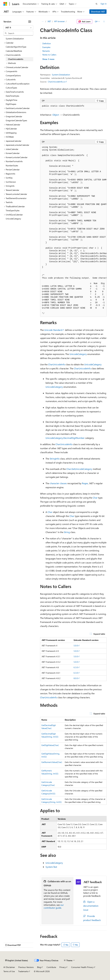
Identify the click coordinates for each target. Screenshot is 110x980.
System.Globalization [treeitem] (15, 39)
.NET (49, 21)
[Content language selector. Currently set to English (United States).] (17, 960)
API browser (59, 21)
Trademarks (23, 971)
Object (56, 115)
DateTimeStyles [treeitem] (12, 96)
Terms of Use (9, 971)
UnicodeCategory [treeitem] (13, 219)
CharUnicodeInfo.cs (56, 82)
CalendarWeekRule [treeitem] (14, 51)
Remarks (46, 51)
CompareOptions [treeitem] (13, 75)
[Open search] (97, 4)
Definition (47, 43)
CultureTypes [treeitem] (11, 88)
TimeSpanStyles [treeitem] (13, 210)
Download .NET (98, 12)
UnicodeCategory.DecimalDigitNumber (65, 438)
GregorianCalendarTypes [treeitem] (16, 120)
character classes (58, 483)
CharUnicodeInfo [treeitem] (16, 59)
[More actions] (104, 22)
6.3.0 (76, 667)
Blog (39, 967)
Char (95, 498)
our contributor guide (54, 906)
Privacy (63, 967)
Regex (85, 483)
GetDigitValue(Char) (50, 745)
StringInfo (55, 459)
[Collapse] (30, 22)
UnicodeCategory (78, 354)
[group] (73, 230)
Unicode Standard (53, 330)
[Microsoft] (5, 4)
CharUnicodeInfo (57, 364)
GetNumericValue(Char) (52, 762)
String (67, 532)
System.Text (51, 867)
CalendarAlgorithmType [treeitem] (16, 47)
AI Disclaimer (9, 967)
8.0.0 (76, 678)
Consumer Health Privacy (82, 967)
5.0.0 (76, 646)
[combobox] (18, 28)
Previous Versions (26, 967)
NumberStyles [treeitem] (12, 165)
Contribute (51, 967)
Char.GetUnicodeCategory (79, 469)
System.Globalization (61, 75)
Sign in (104, 4)
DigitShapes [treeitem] (11, 104)
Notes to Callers (49, 55)
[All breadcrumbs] (43, 22)
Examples (46, 47)
